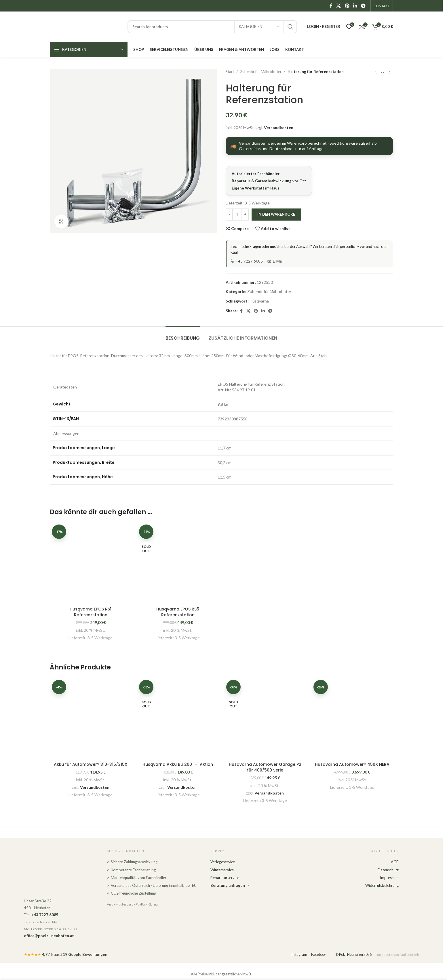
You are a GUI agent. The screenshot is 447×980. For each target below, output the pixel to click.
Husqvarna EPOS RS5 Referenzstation (178, 612)
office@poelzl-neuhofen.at (49, 936)
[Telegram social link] (363, 6)
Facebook (319, 955)
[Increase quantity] (245, 215)
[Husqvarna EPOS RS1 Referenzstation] (91, 563)
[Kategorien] (259, 27)
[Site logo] (86, 26)
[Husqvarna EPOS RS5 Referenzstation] (178, 563)
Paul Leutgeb (409, 955)
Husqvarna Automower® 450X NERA (352, 764)
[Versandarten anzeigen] (309, 146)
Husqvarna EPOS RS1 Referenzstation (91, 612)
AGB (395, 862)
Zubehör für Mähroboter (261, 72)
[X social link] (339, 6)
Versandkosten (279, 128)
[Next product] (389, 72)
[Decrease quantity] (229, 215)
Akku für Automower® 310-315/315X (91, 764)
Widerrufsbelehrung (382, 885)
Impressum (389, 878)
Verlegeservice (223, 862)
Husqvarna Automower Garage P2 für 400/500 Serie (265, 767)
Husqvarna (259, 301)
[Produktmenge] (237, 215)
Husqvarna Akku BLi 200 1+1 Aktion (178, 764)
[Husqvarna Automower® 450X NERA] (352, 718)
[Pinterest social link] (347, 6)
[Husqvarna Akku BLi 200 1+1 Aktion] (178, 718)
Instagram (299, 955)
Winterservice (222, 870)
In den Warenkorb (276, 214)
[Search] (212, 27)
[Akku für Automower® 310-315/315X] (91, 718)
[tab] (183, 335)
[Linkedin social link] (355, 6)
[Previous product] (376, 72)
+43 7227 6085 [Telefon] (247, 261)
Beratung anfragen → (230, 885)
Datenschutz (388, 870)
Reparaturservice (225, 878)
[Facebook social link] (331, 6)
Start (230, 72)
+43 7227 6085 (45, 915)
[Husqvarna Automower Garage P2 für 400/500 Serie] (265, 718)
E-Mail (275, 261)
